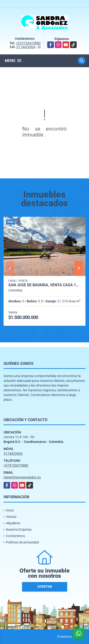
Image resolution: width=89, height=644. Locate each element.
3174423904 (26, 47)
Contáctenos (15, 536)
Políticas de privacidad (22, 542)
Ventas (11, 517)
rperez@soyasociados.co (22, 477)
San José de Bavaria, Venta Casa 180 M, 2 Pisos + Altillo (44, 285)
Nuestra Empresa (19, 529)
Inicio (10, 510)
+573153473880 (28, 43)
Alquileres (13, 523)
